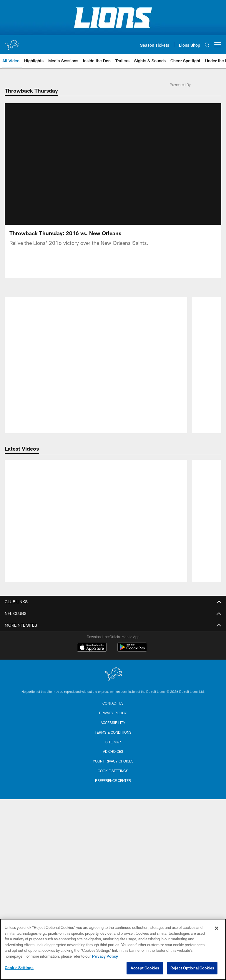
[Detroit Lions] (113, 848)
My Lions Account (113, 663)
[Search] (207, 45)
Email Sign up (113, 528)
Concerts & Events (113, 773)
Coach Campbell (113, 617)
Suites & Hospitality (113, 695)
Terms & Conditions (113, 905)
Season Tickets (113, 674)
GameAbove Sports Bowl (113, 762)
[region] (113, 949)
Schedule (113, 595)
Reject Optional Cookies (192, 968)
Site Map (113, 915)
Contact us (113, 876)
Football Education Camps (113, 741)
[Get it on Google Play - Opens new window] (132, 823)
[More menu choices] (218, 45)
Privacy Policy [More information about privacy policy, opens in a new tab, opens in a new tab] (105, 956)
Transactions (113, 637)
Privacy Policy (113, 549)
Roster (113, 585)
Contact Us (113, 496)
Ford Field (113, 752)
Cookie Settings (19, 968)
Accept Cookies (145, 968)
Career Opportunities (113, 517)
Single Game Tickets (113, 684)
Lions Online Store (113, 731)
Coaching (113, 606)
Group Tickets (113, 705)
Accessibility (113, 896)
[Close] (217, 928)
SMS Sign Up (113, 538)
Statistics (113, 627)
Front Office (113, 507)
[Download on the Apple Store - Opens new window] (92, 821)
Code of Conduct (113, 559)
